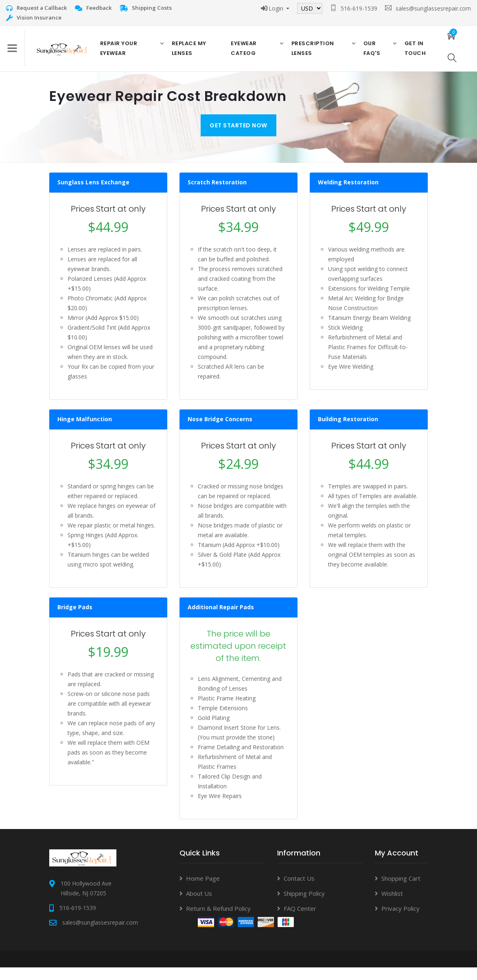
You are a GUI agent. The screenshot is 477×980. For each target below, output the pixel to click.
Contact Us (299, 890)
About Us (199, 906)
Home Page (203, 890)
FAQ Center (300, 921)
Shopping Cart (401, 890)
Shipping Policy (304, 906)
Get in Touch (412, 54)
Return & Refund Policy (218, 921)
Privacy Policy (400, 921)
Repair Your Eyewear (125, 54)
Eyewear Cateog (246, 54)
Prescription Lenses (313, 54)
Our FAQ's (370, 54)
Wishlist (392, 906)
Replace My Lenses (193, 54)
